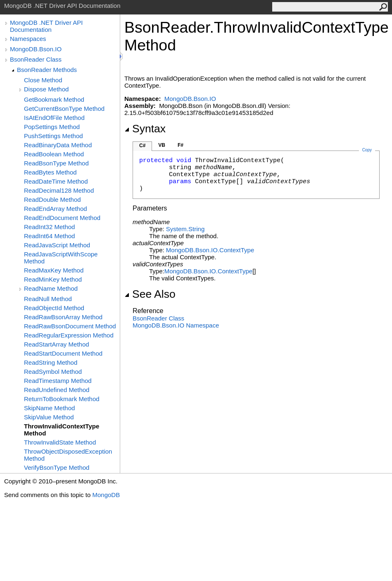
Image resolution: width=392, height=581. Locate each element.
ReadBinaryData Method (58, 145)
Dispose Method (46, 89)
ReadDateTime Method (56, 181)
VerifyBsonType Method (57, 467)
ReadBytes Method (50, 172)
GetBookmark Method (54, 99)
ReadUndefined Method (57, 390)
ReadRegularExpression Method (69, 335)
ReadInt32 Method (49, 227)
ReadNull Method (48, 299)
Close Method (43, 80)
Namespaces (28, 39)
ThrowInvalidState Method (60, 442)
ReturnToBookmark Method (62, 399)
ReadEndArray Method (56, 209)
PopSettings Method (52, 127)
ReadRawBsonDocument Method (70, 326)
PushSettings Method (53, 136)
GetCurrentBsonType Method (64, 109)
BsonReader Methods (47, 70)
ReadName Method (51, 288)
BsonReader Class (36, 59)
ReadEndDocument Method (62, 218)
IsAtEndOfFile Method (54, 118)
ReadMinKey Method (53, 279)
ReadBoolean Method (54, 154)
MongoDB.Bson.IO (36, 49)
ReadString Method (51, 362)
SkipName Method (49, 408)
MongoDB (106, 495)
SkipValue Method (49, 417)
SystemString (185, 229)
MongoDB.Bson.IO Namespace (176, 325)
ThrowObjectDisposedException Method (68, 455)
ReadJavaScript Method (57, 245)
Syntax (145, 129)
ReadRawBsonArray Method (63, 317)
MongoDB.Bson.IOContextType (210, 250)
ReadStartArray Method (57, 344)
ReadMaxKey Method (54, 270)
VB (162, 145)
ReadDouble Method (52, 200)
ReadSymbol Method (53, 372)
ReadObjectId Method (54, 308)
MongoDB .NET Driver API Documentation (46, 26)
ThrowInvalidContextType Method (62, 430)
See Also (150, 294)
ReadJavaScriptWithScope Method (61, 258)
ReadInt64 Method (49, 236)
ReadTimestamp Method (58, 381)
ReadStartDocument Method (63, 353)
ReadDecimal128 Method (59, 190)
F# (181, 145)
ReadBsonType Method (56, 163)
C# (142, 146)
